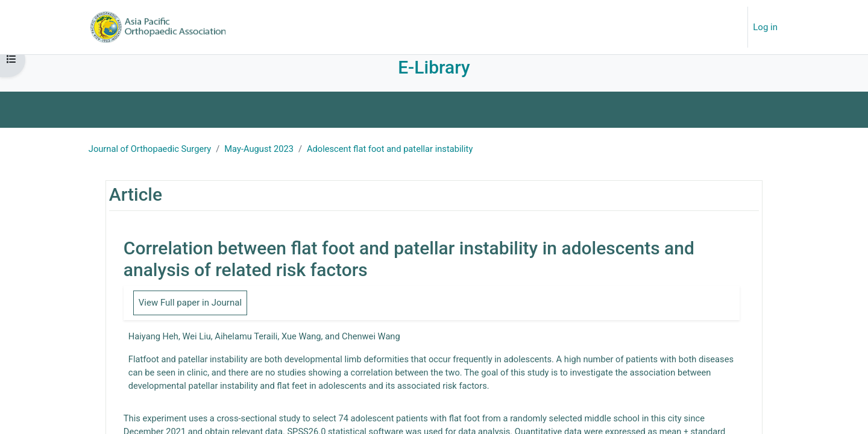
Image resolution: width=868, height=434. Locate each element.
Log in (765, 27)
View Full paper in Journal (192, 314)
